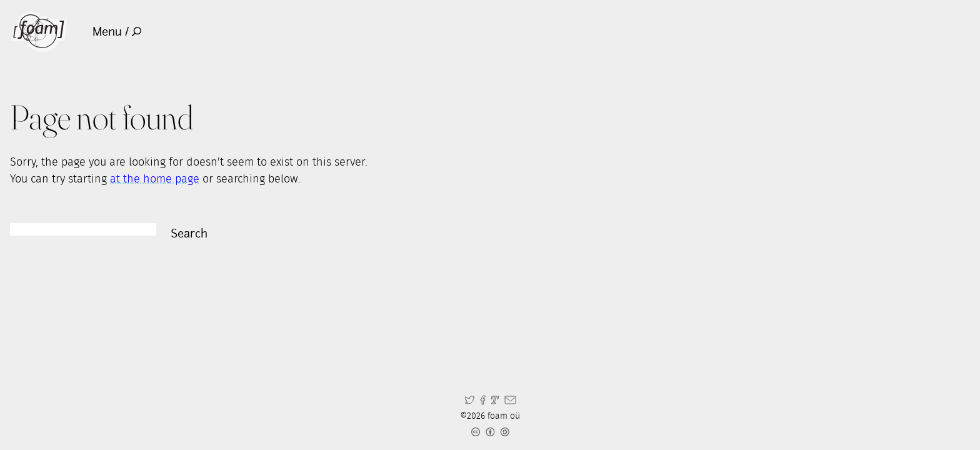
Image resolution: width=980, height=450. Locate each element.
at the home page (155, 179)
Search (189, 233)
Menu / (117, 32)
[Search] (83, 229)
